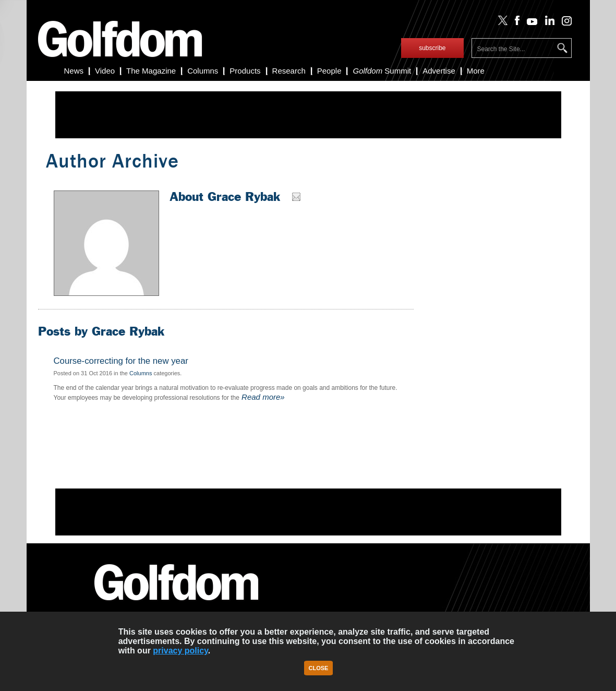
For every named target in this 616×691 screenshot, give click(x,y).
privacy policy (180, 651)
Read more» (262, 397)
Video (105, 71)
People (329, 71)
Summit (382, 71)
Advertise (439, 71)
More (476, 71)
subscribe (432, 48)
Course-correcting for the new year (121, 361)
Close (319, 668)
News (74, 71)
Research (289, 71)
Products (245, 71)
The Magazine (151, 71)
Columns (203, 71)
